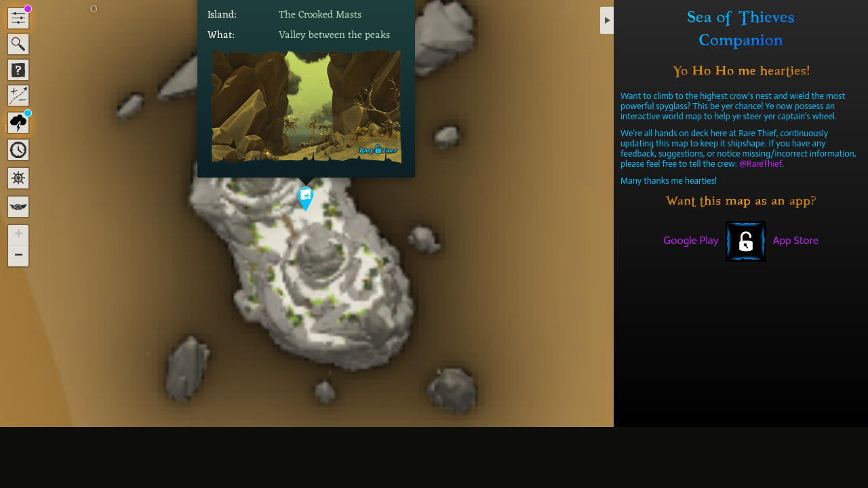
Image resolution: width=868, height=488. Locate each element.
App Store (796, 240)
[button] (306, 199)
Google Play (691, 240)
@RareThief (761, 164)
